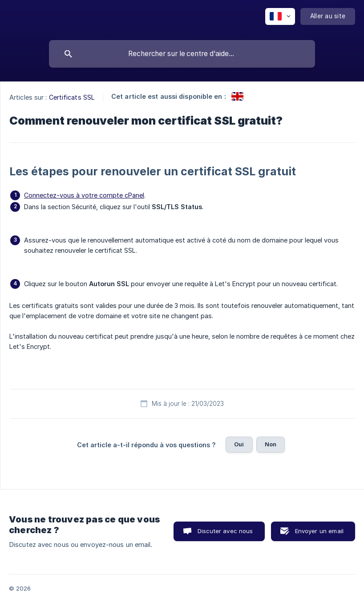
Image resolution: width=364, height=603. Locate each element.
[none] (280, 16)
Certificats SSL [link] (72, 97)
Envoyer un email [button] (319, 531)
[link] (237, 96)
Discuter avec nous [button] (225, 531)
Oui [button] (239, 444)
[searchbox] (182, 54)
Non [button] (271, 444)
